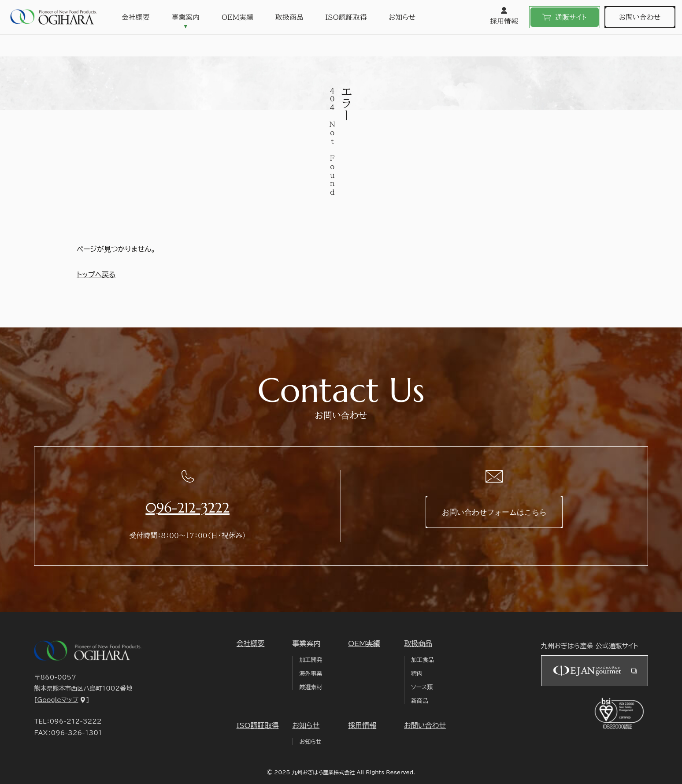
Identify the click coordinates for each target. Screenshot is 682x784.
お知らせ (402, 17)
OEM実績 (237, 17)
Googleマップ (57, 700)
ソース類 (422, 687)
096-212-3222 (187, 508)
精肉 (417, 674)
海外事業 (311, 674)
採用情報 (504, 16)
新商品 (420, 701)
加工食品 (423, 660)
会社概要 (136, 17)
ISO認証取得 (346, 17)
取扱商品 (289, 17)
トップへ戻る (96, 275)
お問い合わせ (640, 17)
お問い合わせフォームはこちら (494, 512)
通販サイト (565, 17)
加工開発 (311, 660)
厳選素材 (311, 687)
